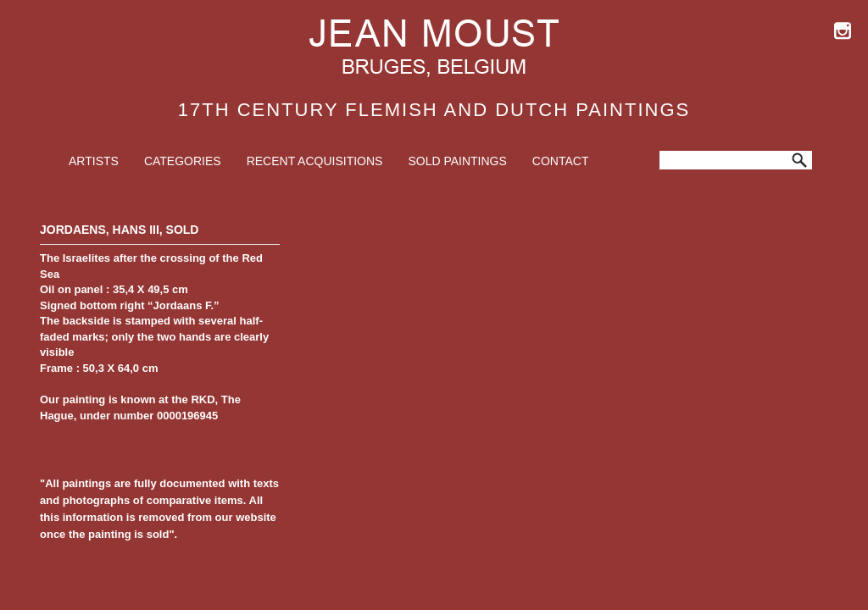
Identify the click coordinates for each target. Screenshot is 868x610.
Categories (183, 161)
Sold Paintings (457, 161)
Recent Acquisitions (315, 161)
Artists (94, 161)
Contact (561, 161)
